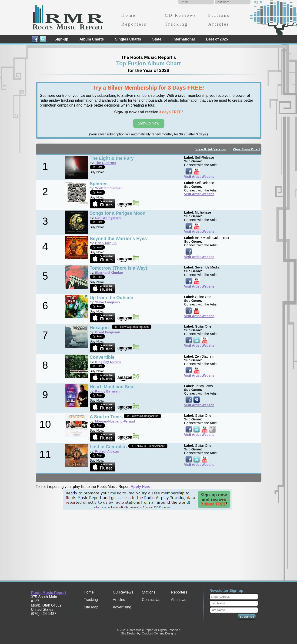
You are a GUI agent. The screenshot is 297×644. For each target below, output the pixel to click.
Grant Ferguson (108, 332)
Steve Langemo (107, 302)
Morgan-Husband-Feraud (115, 421)
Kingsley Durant (108, 362)
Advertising (122, 607)
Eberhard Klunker (109, 273)
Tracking (176, 24)
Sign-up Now (149, 123)
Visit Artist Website (199, 177)
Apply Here (140, 487)
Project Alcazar (107, 451)
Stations (219, 15)
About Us (179, 600)
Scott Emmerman (109, 188)
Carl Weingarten (108, 218)
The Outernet (106, 163)
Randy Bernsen (107, 391)
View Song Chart (247, 149)
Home (129, 15)
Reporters (134, 24)
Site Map (91, 607)
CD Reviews (180, 15)
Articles (219, 24)
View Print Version (211, 149)
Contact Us (151, 600)
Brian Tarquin (106, 243)
